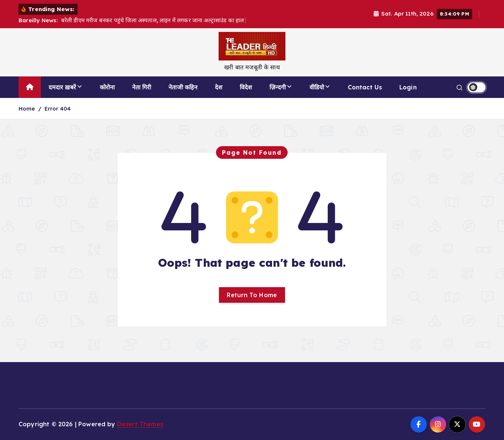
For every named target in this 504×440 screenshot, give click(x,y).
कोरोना (107, 87)
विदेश (246, 87)
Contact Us (365, 87)
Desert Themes (140, 424)
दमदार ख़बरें (62, 87)
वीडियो (317, 87)
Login (408, 87)
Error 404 (58, 109)
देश (219, 87)
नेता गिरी (142, 87)
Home (27, 109)
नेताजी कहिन (183, 87)
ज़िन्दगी (278, 87)
